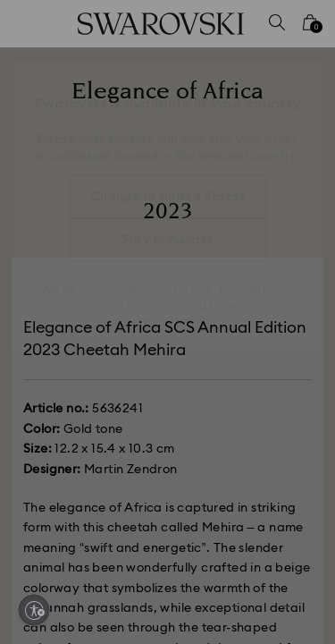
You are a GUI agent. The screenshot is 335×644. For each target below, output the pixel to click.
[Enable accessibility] (34, 610)
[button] (297, 80)
